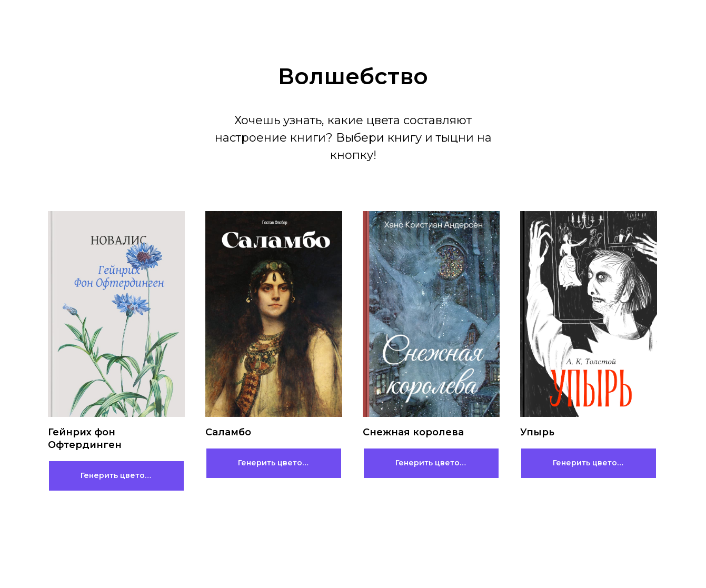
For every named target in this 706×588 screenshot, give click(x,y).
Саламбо (228, 432)
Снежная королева (413, 432)
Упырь (537, 432)
